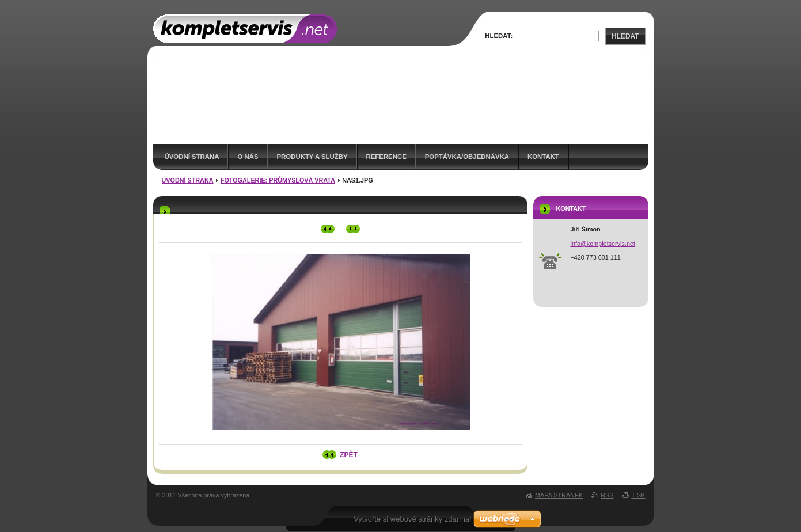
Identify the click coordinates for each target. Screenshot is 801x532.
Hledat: (499, 36)
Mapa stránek (559, 495)
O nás (248, 157)
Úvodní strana (192, 157)
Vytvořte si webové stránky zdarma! (413, 519)
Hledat (625, 36)
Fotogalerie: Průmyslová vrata (278, 180)
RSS (607, 495)
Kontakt (543, 157)
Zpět (349, 455)
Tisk (639, 495)
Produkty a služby (312, 157)
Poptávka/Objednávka (467, 157)
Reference (386, 157)
